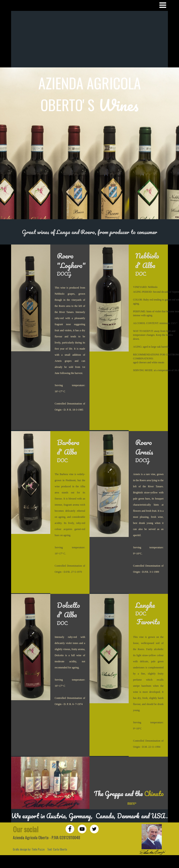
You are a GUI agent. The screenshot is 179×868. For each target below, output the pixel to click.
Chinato (154, 794)
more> (132, 803)
